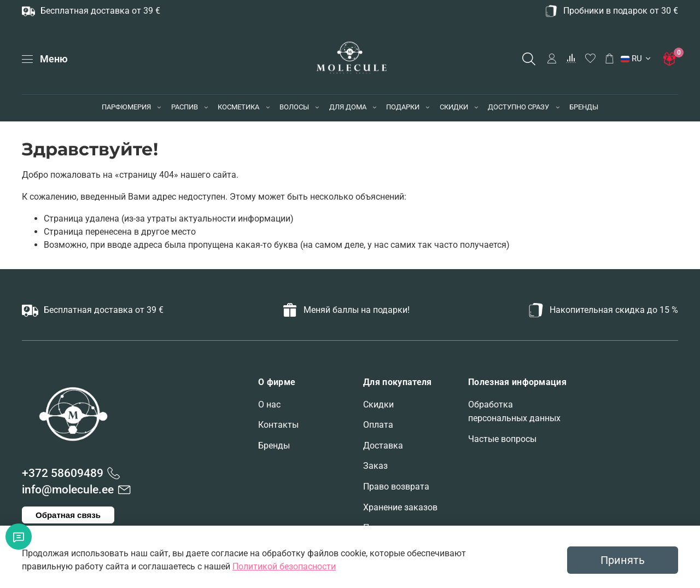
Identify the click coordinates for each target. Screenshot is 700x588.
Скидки (378, 404)
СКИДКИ (454, 107)
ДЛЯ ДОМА (348, 107)
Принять (623, 560)
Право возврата (396, 487)
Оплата (378, 425)
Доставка (383, 446)
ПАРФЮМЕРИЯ (126, 107)
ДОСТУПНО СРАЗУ (518, 107)
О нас (269, 404)
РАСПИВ (185, 107)
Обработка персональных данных (514, 412)
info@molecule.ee (68, 490)
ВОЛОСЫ (294, 107)
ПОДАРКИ (403, 107)
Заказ (375, 466)
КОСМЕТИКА (238, 107)
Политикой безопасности (284, 566)
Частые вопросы (502, 439)
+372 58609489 (63, 473)
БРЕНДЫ (584, 107)
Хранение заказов (400, 507)
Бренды (274, 446)
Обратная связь (68, 515)
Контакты (278, 425)
